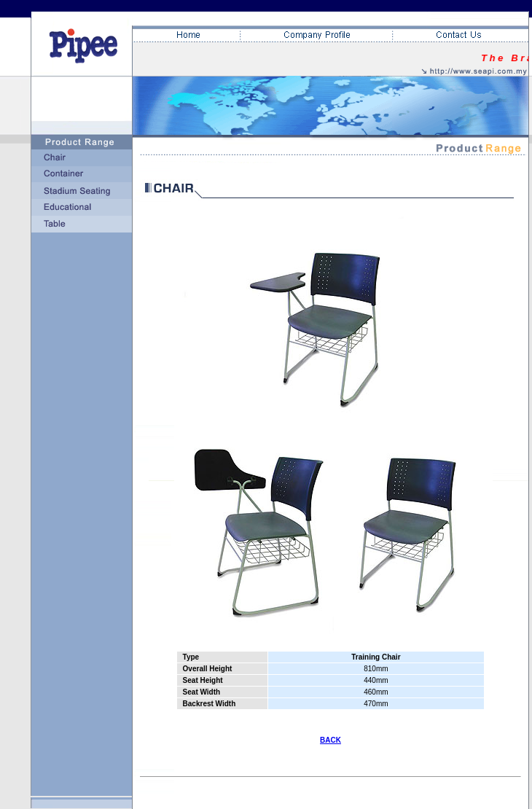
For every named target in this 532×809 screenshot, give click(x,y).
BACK (330, 740)
